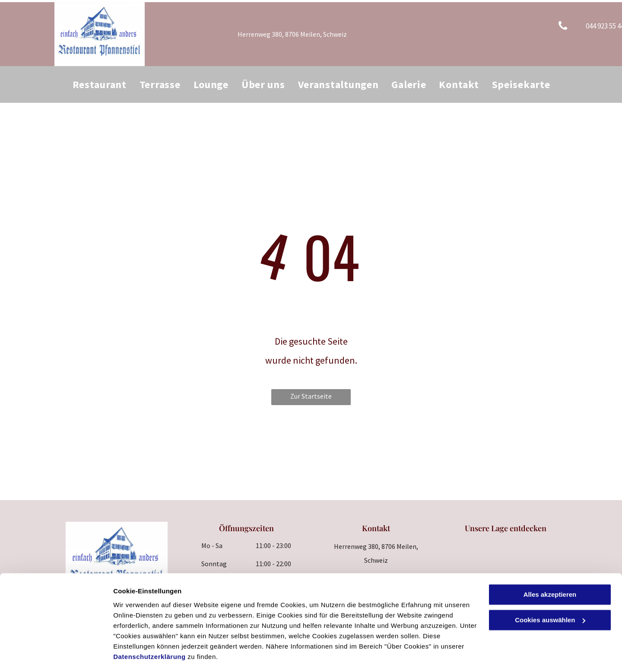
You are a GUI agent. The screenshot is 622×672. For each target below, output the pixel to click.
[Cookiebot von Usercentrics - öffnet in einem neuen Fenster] (56, 655)
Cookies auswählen (144, 655)
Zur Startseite (311, 396)
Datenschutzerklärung (149, 631)
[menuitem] (100, 85)
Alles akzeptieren (550, 569)
